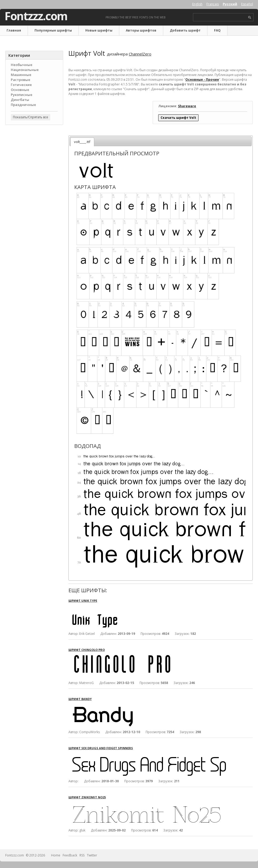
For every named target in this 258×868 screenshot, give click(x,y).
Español (247, 4)
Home (56, 855)
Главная (14, 30)
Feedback (70, 855)
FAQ (217, 30)
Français (213, 4)
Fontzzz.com (36, 16)
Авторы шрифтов (141, 30)
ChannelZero (140, 54)
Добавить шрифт (185, 30)
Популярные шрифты (53, 30)
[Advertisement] (34, 213)
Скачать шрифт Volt (178, 118)
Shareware (187, 106)
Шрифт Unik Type (83, 601)
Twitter (92, 855)
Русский (230, 4)
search (250, 17)
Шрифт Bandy (80, 699)
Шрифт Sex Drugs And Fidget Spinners (101, 748)
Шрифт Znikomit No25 (87, 797)
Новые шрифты (99, 30)
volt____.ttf (82, 142)
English (197, 4)
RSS (82, 855)
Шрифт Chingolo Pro (87, 650)
